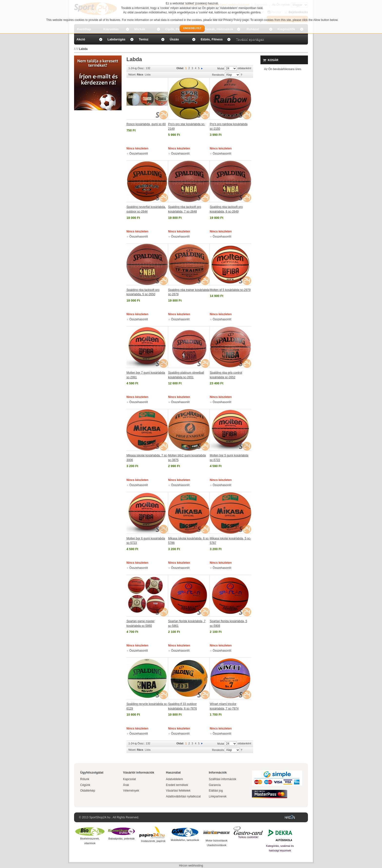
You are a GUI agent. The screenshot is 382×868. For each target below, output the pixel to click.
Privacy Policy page (236, 20)
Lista (148, 74)
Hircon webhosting (191, 866)
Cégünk (85, 785)
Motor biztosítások (216, 840)
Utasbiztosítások (217, 845)
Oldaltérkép (88, 791)
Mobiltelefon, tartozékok (185, 840)
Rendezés (218, 75)
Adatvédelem (174, 779)
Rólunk (85, 779)
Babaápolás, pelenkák (122, 839)
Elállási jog (216, 791)
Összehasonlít (139, 154)
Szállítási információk (223, 779)
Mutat (221, 68)
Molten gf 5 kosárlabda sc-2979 (230, 290)
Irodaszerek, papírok (153, 841)
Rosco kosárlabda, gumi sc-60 (146, 124)
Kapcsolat (129, 779)
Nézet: (132, 74)
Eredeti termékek (177, 785)
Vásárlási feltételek (178, 791)
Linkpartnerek (218, 796)
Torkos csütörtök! (248, 837)
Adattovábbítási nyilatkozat (183, 796)
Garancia (215, 785)
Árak (126, 785)
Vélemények (131, 791)
